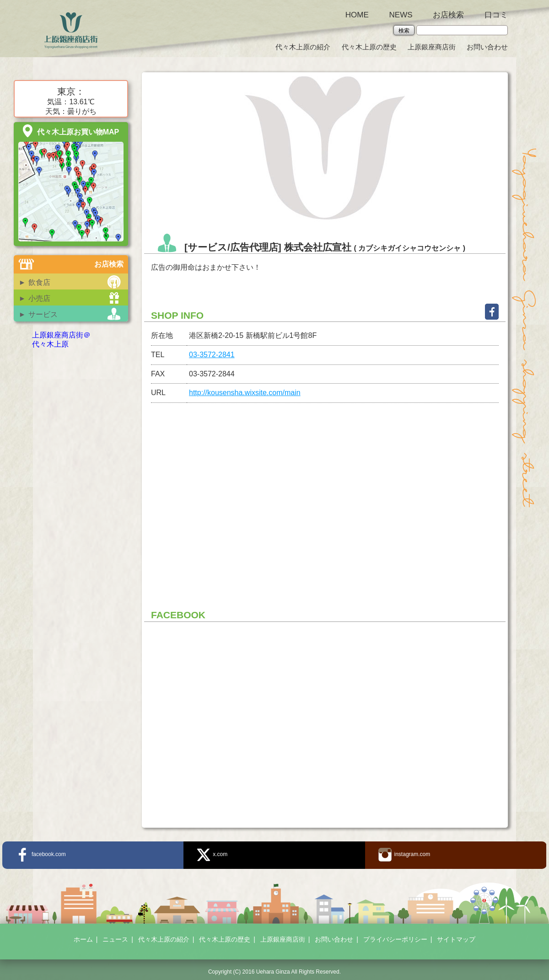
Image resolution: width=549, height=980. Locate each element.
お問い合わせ (487, 47)
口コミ (496, 15)
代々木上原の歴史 (369, 47)
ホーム (83, 939)
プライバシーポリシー (395, 939)
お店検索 (448, 15)
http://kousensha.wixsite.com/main (245, 393)
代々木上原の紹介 (303, 47)
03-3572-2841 (212, 355)
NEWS (401, 15)
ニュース (115, 939)
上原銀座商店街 (432, 47)
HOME (357, 15)
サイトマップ (456, 939)
